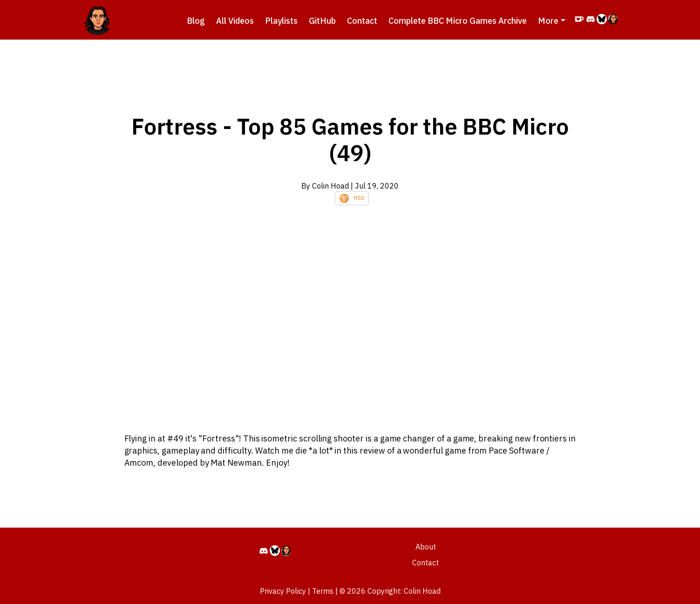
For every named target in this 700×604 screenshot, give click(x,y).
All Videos (235, 21)
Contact (362, 21)
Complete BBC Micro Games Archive (458, 21)
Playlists (281, 21)
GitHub (322, 21)
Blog (196, 21)
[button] (552, 21)
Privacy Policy (283, 591)
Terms (323, 591)
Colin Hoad (422, 591)
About (426, 547)
